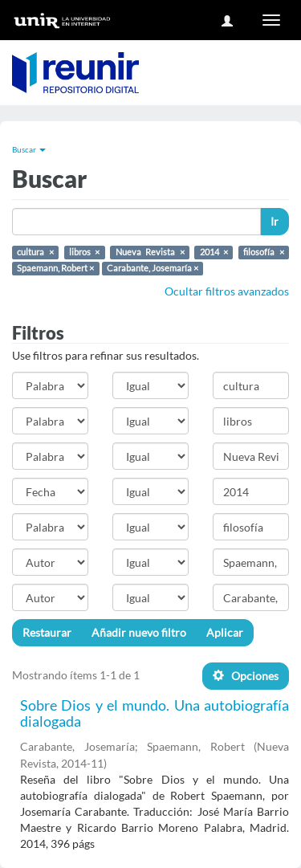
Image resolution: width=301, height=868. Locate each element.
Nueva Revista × (150, 252)
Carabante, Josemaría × (153, 268)
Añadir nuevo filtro (139, 632)
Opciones (246, 676)
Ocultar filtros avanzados (227, 291)
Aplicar (225, 632)
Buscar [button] (29, 149)
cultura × (35, 252)
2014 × (214, 252)
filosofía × (264, 252)
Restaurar (47, 632)
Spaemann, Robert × (55, 268)
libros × (85, 252)
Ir (275, 221)
